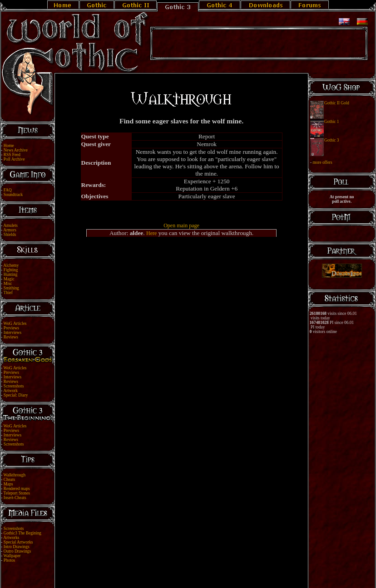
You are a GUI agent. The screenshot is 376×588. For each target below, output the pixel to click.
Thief (8, 293)
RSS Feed (12, 155)
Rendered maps (17, 489)
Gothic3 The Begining (22, 533)
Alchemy (11, 265)
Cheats (9, 480)
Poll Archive (14, 159)
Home (9, 146)
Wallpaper (12, 556)
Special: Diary (16, 395)
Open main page (181, 225)
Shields (10, 235)
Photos (9, 560)
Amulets (10, 225)
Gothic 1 (331, 122)
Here (151, 233)
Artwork (10, 391)
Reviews (11, 337)
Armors (10, 230)
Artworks (11, 538)
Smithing (11, 288)
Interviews (12, 333)
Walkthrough (15, 475)
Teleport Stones (17, 493)
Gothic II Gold (337, 103)
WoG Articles (15, 323)
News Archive (16, 150)
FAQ (8, 190)
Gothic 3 (331, 140)
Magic (9, 279)
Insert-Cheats (15, 498)
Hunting (11, 274)
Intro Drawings (17, 547)
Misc (8, 284)
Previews (11, 328)
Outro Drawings (17, 551)
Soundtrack (13, 195)
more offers (322, 162)
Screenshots (14, 386)
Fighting (11, 270)
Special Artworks (18, 542)
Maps (8, 484)
